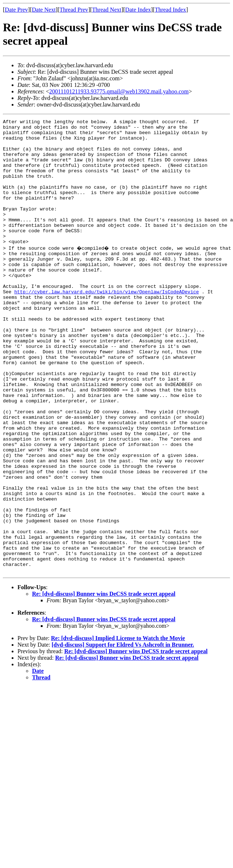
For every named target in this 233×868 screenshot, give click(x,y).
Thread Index (170, 10)
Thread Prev (74, 10)
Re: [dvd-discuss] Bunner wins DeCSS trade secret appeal (104, 683)
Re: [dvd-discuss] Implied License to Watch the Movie (118, 728)
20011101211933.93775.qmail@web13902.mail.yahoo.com (119, 91)
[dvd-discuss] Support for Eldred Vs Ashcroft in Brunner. (123, 734)
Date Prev (16, 10)
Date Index (138, 10)
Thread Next (107, 10)
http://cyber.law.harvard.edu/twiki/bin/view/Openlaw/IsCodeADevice (106, 325)
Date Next (44, 10)
